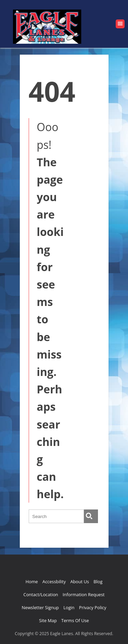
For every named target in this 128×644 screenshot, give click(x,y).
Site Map (48, 620)
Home (32, 582)
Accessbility (54, 582)
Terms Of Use (75, 620)
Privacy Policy (93, 607)
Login (69, 607)
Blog (98, 582)
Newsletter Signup (40, 607)
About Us (80, 582)
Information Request (84, 594)
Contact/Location (41, 594)
